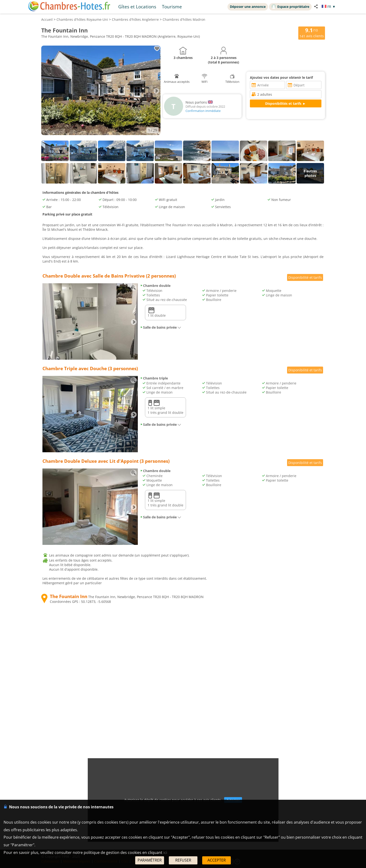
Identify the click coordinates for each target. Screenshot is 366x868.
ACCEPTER (217, 860)
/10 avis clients (312, 33)
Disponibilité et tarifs (305, 277)
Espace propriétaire (290, 6)
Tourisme (172, 7)
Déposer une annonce (248, 7)
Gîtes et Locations (137, 7)
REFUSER (183, 860)
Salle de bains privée (161, 327)
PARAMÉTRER (150, 860)
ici (165, 852)
